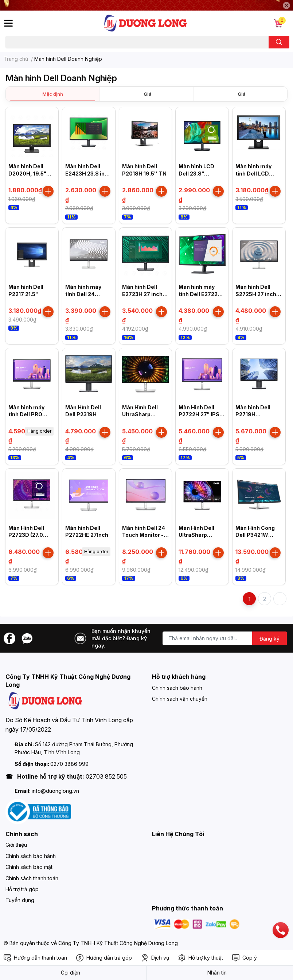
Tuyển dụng (20, 900)
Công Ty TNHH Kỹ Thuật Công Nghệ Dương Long (118, 943)
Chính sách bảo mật (29, 867)
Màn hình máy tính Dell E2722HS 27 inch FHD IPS (202, 294)
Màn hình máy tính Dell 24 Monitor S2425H (87, 294)
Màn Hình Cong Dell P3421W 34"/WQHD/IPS (255, 535)
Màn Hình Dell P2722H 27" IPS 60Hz (199, 414)
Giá (148, 94)
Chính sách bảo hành (177, 688)
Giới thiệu (16, 845)
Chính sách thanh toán (32, 878)
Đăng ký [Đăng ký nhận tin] (269, 639)
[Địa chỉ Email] (225, 638)
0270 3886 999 (69, 764)
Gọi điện (71, 973)
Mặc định (53, 94)
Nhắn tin (217, 973)
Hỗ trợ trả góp (22, 889)
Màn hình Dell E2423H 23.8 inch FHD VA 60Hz (88, 173)
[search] (279, 42)
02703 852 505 (106, 776)
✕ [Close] (286, 5)
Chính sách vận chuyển (180, 699)
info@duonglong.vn (55, 791)
